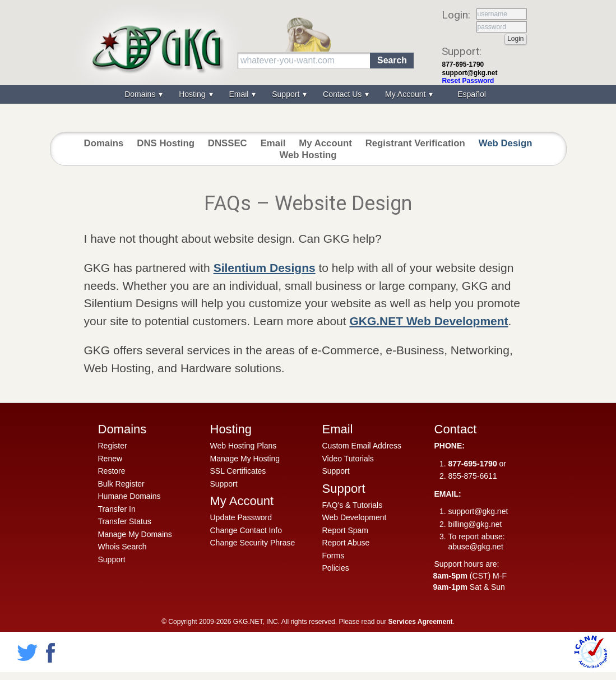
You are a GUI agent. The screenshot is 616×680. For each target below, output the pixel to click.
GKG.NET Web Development (429, 321)
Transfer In (117, 509)
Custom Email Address (362, 446)
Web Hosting (308, 155)
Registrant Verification (415, 143)
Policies (336, 568)
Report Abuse (346, 543)
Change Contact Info (246, 530)
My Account (325, 143)
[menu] (308, 94)
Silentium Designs (265, 268)
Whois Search (122, 547)
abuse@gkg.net (476, 547)
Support (112, 559)
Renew (110, 459)
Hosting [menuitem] (193, 94)
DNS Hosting (166, 143)
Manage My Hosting (245, 459)
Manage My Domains (135, 534)
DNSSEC (228, 143)
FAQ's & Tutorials (353, 505)
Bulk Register (121, 484)
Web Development (355, 517)
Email (273, 143)
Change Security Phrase (253, 543)
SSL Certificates (238, 471)
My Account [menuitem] (406, 94)
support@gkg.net (470, 73)
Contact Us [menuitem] (343, 94)
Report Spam (345, 530)
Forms (334, 556)
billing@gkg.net (475, 524)
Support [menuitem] (287, 94)
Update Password (241, 517)
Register (113, 446)
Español (472, 94)
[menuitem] (470, 94)
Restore (112, 471)
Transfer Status (125, 521)
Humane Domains (129, 496)
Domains (104, 143)
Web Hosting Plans (244, 446)
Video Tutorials (348, 459)
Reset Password (468, 81)
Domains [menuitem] (141, 94)
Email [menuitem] (240, 94)
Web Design (506, 143)
